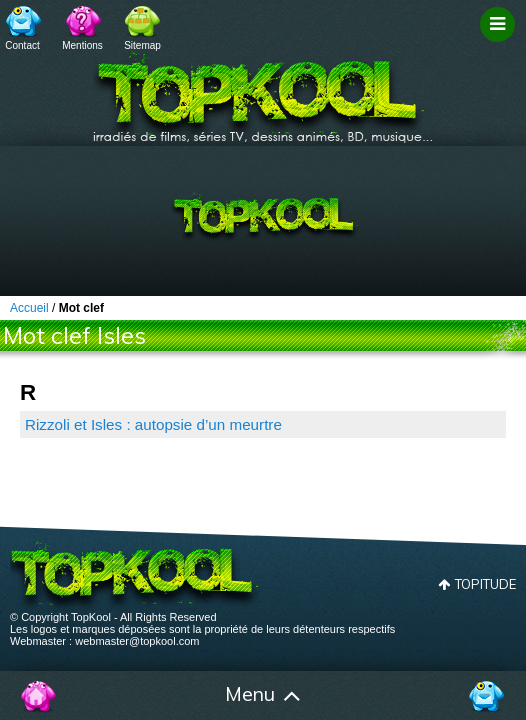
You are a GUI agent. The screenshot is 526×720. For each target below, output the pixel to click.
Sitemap (142, 45)
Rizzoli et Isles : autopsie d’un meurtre (153, 424)
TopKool (263, 91)
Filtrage (500, 43)
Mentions (82, 45)
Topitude (485, 584)
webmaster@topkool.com (137, 641)
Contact (22, 45)
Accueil (39, 696)
